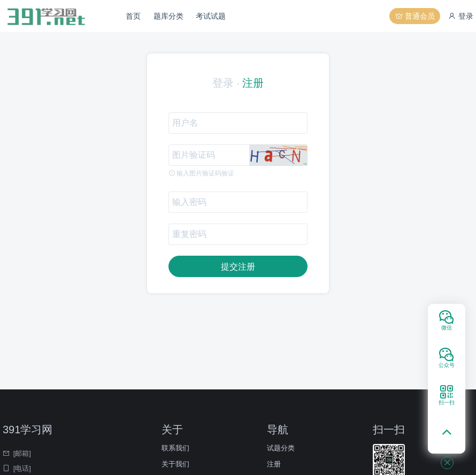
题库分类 (168, 16)
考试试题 (211, 16)
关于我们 (175, 464)
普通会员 (415, 16)
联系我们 (175, 448)
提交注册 (238, 267)
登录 (460, 16)
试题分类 (281, 448)
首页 (133, 16)
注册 (253, 83)
